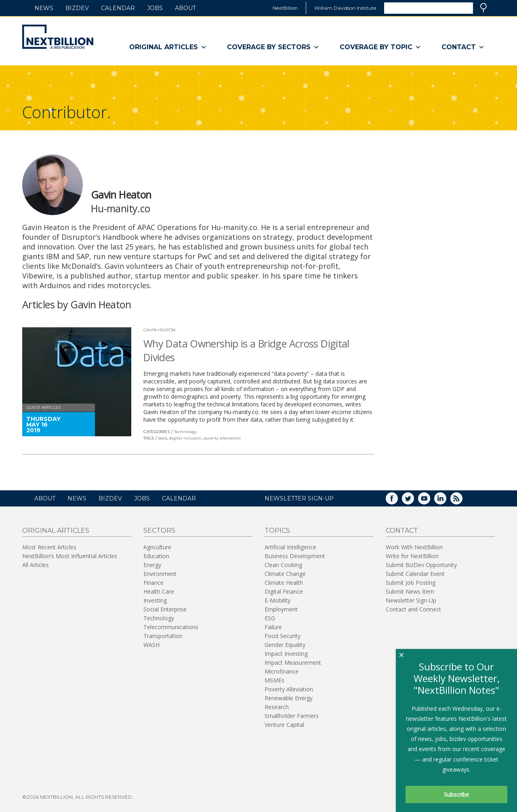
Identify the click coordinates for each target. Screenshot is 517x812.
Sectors (159, 531)
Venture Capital (284, 725)
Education (156, 556)
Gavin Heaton (159, 330)
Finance (153, 583)
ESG (270, 618)
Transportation (163, 636)
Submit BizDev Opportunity (421, 565)
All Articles (36, 565)
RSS (462, 501)
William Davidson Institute (345, 8)
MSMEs (274, 680)
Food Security (283, 636)
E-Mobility (277, 600)
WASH (151, 645)
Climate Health (284, 583)
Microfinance (282, 671)
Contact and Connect (413, 609)
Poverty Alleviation (289, 689)
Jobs (155, 8)
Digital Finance (284, 591)
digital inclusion (185, 438)
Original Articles (168, 47)
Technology (185, 432)
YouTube (430, 501)
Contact (463, 47)
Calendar (118, 8)
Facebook (397, 501)
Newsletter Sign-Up (411, 600)
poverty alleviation (222, 438)
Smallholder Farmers (292, 716)
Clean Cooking (283, 565)
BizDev (77, 8)
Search (483, 8)
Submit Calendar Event (415, 574)
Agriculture (157, 547)
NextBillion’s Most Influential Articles (70, 556)
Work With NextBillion (414, 547)
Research (277, 707)
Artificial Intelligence (290, 547)
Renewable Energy (289, 698)
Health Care (159, 591)
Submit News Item (410, 591)
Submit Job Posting (411, 583)
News (44, 8)
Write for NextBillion (412, 556)
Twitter (414, 501)
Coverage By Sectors (273, 47)
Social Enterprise (165, 609)
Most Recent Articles (49, 547)
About (185, 8)
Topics (277, 531)
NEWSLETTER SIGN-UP (299, 498)
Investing (155, 600)
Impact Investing (286, 654)
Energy (152, 565)
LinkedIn (446, 501)
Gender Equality (285, 645)
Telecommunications (171, 627)
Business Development (295, 556)
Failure (273, 627)
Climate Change (285, 574)
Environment (160, 574)
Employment (281, 609)
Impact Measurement (293, 662)
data (163, 438)
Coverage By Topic (380, 47)
